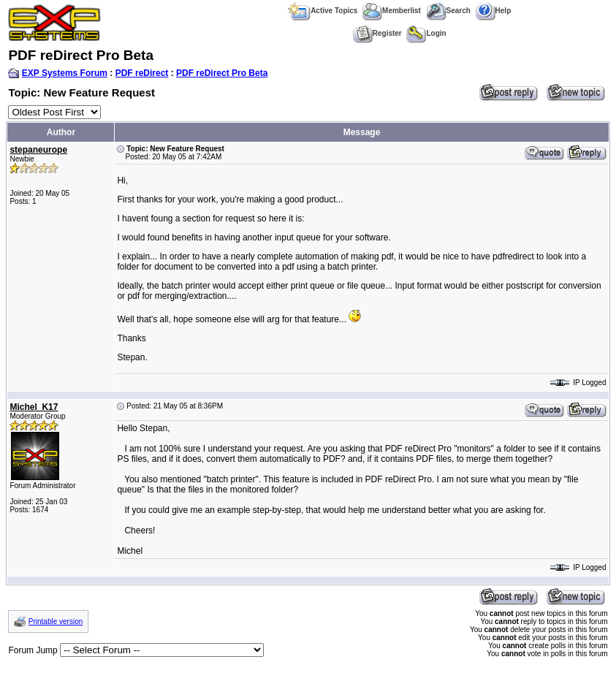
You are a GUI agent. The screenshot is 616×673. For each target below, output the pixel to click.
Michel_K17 (34, 407)
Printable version (56, 621)
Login (426, 33)
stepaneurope (38, 150)
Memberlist (392, 11)
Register (377, 33)
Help (494, 11)
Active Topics (323, 11)
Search (448, 11)
